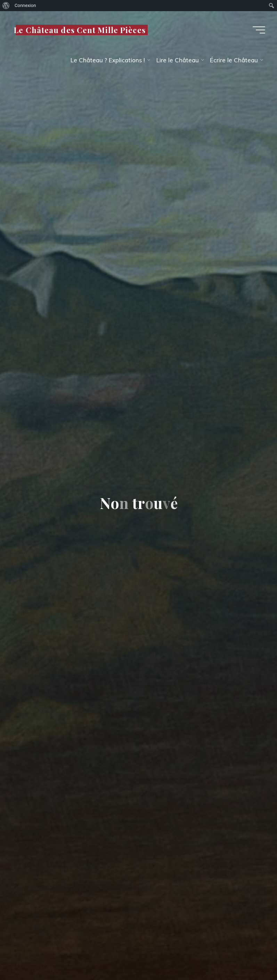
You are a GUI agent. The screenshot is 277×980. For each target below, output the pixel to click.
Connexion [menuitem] (25, 5)
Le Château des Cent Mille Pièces (80, 30)
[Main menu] (259, 30)
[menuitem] (6, 6)
